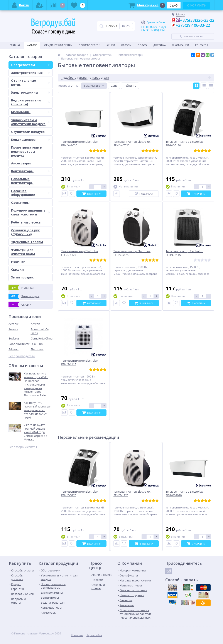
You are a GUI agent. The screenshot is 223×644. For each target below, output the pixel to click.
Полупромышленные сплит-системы (30, 212)
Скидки (17, 269)
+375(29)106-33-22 (193, 25)
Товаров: (64, 86)
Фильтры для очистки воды (30, 252)
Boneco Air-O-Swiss (40, 331)
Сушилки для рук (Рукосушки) (25, 232)
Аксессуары (21, 163)
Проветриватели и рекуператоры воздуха (27, 151)
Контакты (201, 45)
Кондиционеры (30, 140)
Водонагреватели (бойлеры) (30, 102)
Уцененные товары (27, 242)
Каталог (32, 45)
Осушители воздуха (28, 132)
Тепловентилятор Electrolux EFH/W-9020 (184, 493)
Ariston (35, 324)
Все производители (22, 356)
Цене (114, 86)
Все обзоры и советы (23, 447)
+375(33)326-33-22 (197, 20)
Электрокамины (30, 92)
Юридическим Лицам (58, 45)
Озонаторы (20, 203)
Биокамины (30, 112)
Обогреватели (30, 65)
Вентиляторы (30, 171)
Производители (90, 45)
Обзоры (126, 45)
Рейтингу (130, 86)
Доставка (160, 45)
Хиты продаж (22, 277)
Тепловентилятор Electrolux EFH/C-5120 (80, 493)
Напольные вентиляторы (30, 181)
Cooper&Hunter (19, 344)
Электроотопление (30, 73)
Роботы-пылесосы (26, 222)
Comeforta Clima (42, 338)
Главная (15, 45)
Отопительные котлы (30, 82)
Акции (111, 45)
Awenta (13, 329)
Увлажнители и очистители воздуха (30, 122)
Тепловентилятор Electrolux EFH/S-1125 (132, 493)
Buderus (14, 338)
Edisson (14, 349)
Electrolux (37, 349)
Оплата (142, 45)
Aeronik (14, 324)
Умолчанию (92, 86)
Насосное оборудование (30, 193)
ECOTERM (37, 344)
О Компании (180, 45)
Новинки (18, 262)
